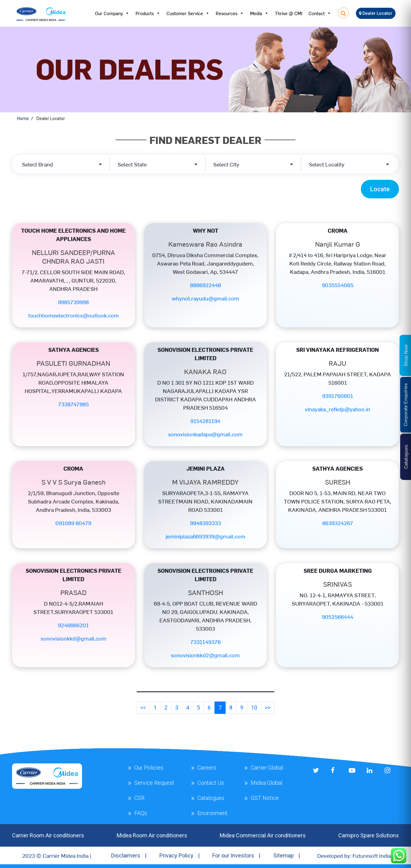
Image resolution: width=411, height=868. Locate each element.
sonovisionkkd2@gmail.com (205, 655)
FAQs (141, 813)
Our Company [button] (112, 13)
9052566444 (337, 617)
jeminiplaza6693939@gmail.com (205, 536)
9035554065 (338, 285)
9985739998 (73, 302)
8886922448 (205, 285)
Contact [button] (320, 13)
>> (268, 708)
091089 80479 (73, 523)
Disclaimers (126, 855)
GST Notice (265, 798)
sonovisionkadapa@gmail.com (205, 434)
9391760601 (338, 396)
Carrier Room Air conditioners (48, 835)
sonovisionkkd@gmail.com (74, 638)
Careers (207, 768)
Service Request (154, 783)
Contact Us (211, 783)
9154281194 (205, 421)
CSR (139, 798)
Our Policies (149, 768)
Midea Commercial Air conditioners (263, 835)
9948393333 (205, 523)
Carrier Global (267, 768)
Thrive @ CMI (289, 13)
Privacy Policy (176, 855)
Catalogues (211, 798)
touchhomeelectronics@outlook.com (74, 315)
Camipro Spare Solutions (369, 835)
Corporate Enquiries (405, 405)
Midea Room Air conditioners (152, 835)
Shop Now (405, 355)
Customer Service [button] (188, 13)
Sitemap (283, 855)
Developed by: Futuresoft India (354, 855)
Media (259, 13)
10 (254, 708)
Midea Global (266, 783)
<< (143, 708)
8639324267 (338, 523)
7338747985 (74, 404)
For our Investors (233, 855)
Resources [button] (230, 13)
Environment (212, 813)
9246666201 (73, 625)
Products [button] (148, 13)
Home (23, 119)
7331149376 (205, 642)
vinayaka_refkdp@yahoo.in (337, 409)
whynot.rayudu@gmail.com (205, 298)
